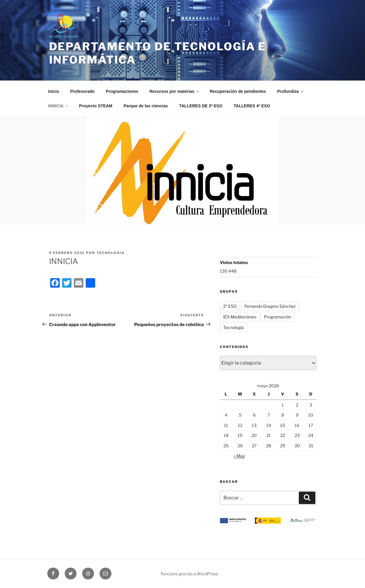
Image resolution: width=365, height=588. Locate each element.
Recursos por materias (175, 91)
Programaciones (122, 91)
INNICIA (59, 106)
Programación (278, 317)
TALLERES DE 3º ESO (201, 106)
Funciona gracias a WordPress (189, 574)
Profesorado (82, 91)
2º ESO (230, 306)
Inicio (54, 91)
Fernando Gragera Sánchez (270, 306)
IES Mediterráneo (240, 317)
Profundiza (291, 91)
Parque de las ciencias (146, 106)
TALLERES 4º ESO (252, 106)
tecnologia (111, 253)
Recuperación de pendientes (238, 91)
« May (239, 456)
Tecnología (233, 327)
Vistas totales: (235, 262)
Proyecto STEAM (96, 106)
